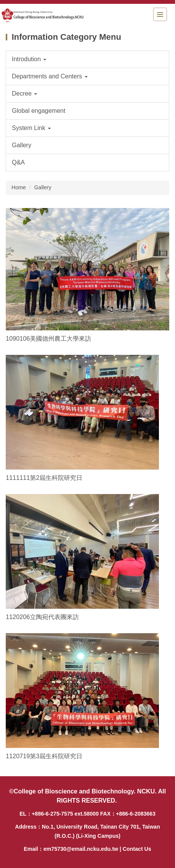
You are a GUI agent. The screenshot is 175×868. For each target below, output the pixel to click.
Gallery (43, 187)
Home (19, 187)
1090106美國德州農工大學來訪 (48, 338)
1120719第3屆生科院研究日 (44, 756)
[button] (87, 59)
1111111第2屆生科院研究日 (44, 478)
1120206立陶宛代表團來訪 (42, 617)
